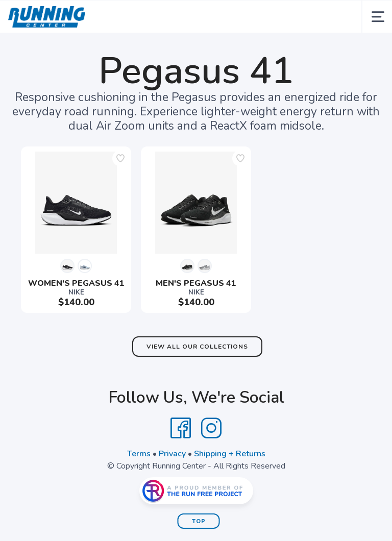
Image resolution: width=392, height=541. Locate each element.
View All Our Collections (197, 347)
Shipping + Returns (230, 454)
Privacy (172, 454)
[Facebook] (181, 428)
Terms (139, 454)
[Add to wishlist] (120, 158)
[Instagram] (211, 428)
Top (199, 521)
